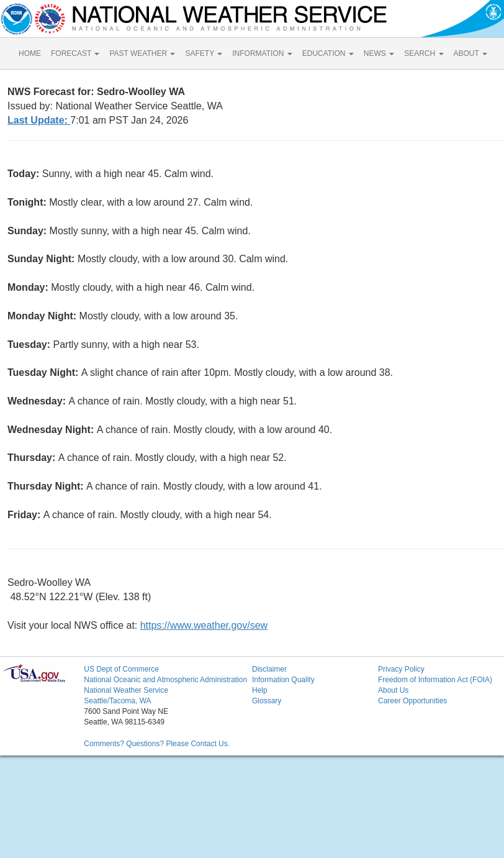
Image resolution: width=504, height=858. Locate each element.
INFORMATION (262, 53)
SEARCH (424, 53)
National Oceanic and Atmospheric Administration (165, 680)
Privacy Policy (401, 669)
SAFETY (204, 53)
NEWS (379, 53)
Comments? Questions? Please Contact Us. (157, 744)
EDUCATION (328, 53)
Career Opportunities (412, 701)
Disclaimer (269, 669)
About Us (393, 690)
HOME (30, 53)
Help (260, 690)
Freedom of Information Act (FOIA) (435, 680)
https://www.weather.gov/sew (204, 625)
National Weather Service (126, 690)
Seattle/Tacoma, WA (117, 701)
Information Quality (283, 680)
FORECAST (75, 53)
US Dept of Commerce (121, 669)
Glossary (267, 701)
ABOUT (470, 53)
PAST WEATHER (142, 53)
